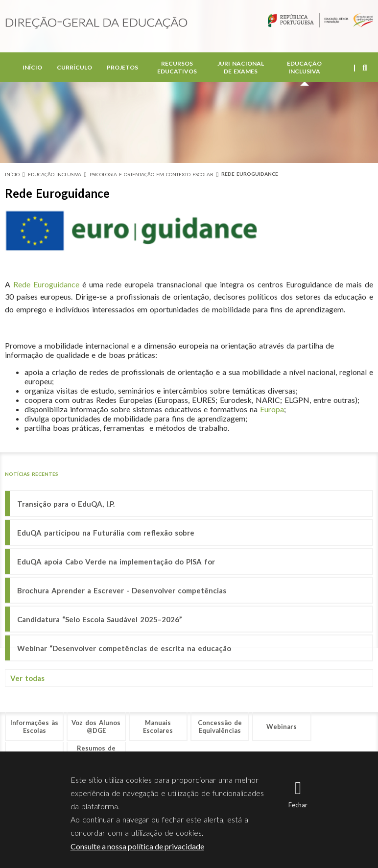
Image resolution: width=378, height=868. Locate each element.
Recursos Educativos (177, 68)
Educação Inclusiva (304, 68)
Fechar (298, 805)
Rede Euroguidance (250, 174)
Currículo (74, 68)
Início (32, 68)
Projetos (122, 68)
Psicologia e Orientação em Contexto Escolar (152, 174)
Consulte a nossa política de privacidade (137, 846)
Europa (272, 409)
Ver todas (27, 678)
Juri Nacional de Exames (241, 68)
